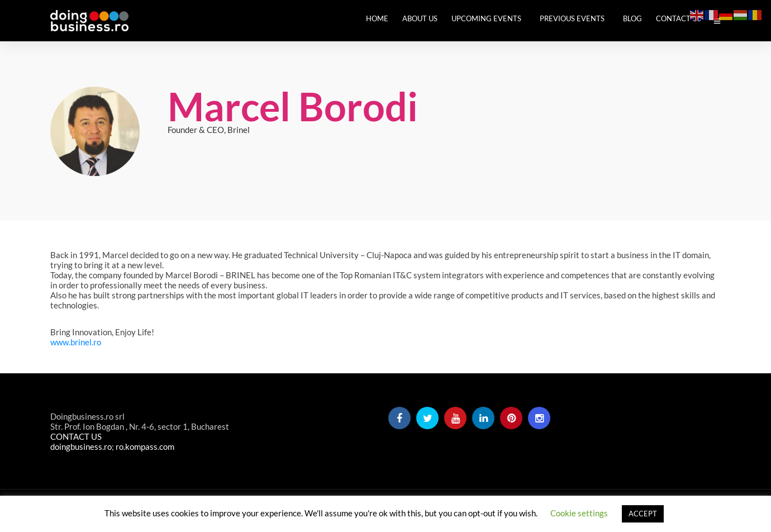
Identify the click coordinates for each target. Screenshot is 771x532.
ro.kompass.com (145, 446)
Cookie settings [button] (579, 513)
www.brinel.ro (76, 342)
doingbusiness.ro (81, 446)
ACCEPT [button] (643, 514)
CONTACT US (76, 436)
